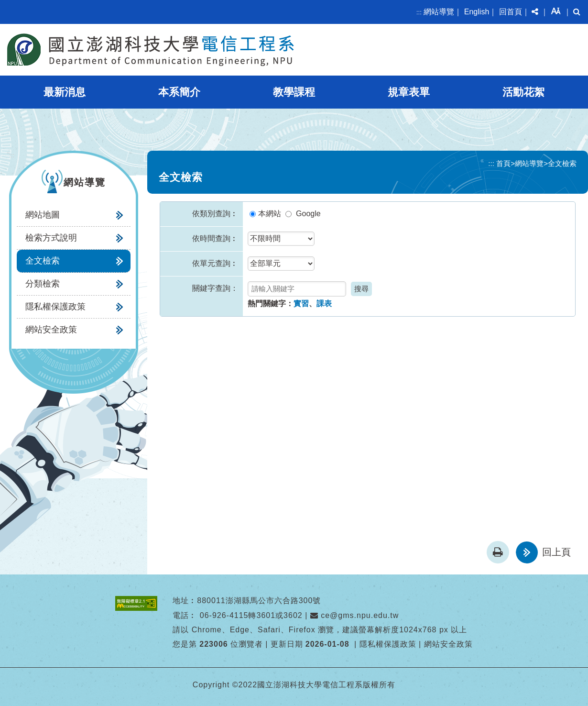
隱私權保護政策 (55, 307)
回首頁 (511, 12)
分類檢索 (43, 284)
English (477, 12)
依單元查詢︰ (215, 263)
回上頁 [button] (556, 552)
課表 (324, 303)
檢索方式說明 (51, 238)
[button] (535, 12)
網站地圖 (43, 215)
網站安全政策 (51, 330)
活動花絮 (523, 92)
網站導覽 (439, 12)
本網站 (270, 214)
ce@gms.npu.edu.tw (355, 615)
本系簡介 (179, 92)
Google (308, 214)
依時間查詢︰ (215, 238)
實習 (301, 303)
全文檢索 (43, 261)
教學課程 (294, 92)
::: (419, 12)
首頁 (503, 163)
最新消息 (65, 92)
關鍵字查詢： (215, 288)
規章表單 (409, 92)
